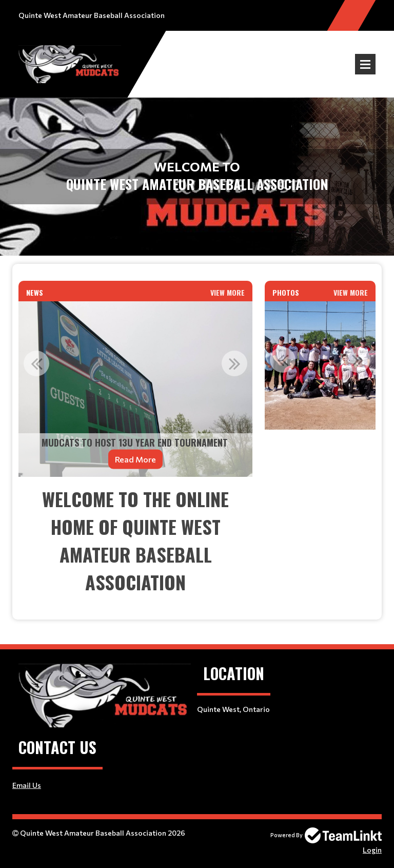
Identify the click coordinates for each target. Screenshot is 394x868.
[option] (135, 389)
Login (372, 850)
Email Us (27, 785)
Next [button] (234, 363)
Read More (135, 459)
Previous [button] (36, 363)
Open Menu (365, 64)
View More (228, 292)
